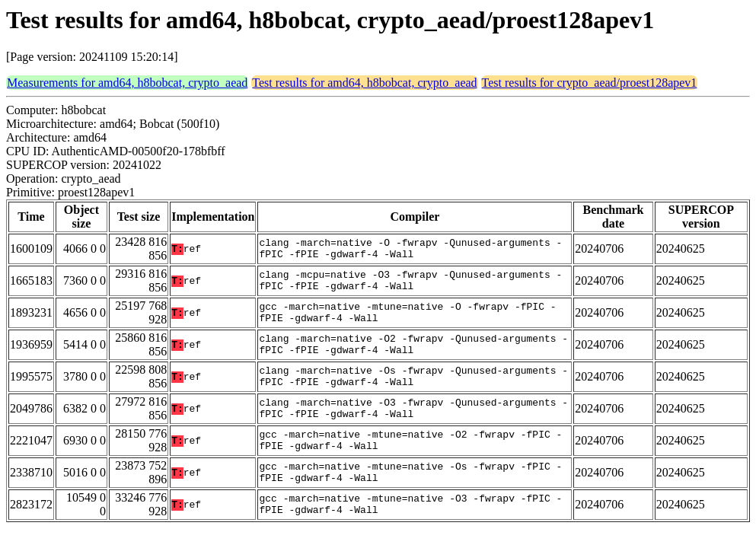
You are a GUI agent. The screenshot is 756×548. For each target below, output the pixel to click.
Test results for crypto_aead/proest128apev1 (590, 83)
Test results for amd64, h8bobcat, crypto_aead (364, 83)
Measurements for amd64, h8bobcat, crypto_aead (127, 83)
